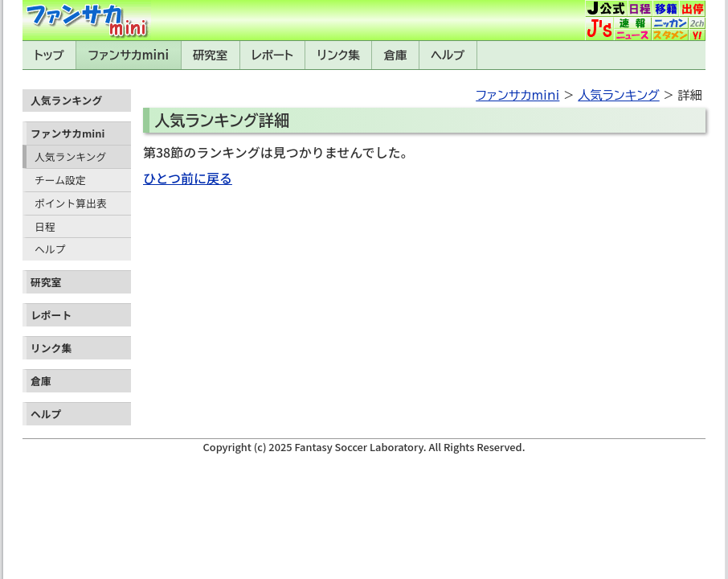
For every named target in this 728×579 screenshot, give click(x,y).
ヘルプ (448, 55)
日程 (45, 226)
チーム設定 (60, 180)
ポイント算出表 (71, 203)
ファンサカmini (129, 55)
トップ (49, 55)
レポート (272, 55)
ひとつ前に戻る (188, 178)
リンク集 (339, 55)
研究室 (210, 55)
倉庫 (396, 55)
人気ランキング (70, 156)
